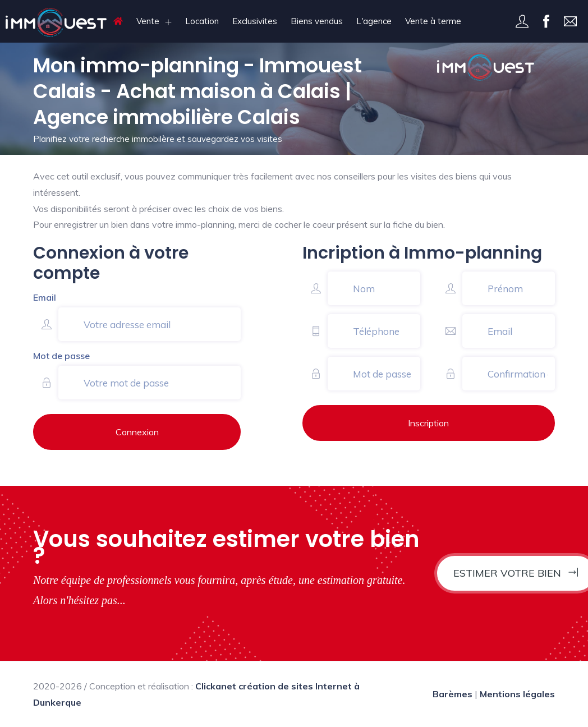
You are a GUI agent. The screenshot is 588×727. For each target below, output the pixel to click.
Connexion (137, 432)
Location (202, 21)
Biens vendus (317, 21)
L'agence (374, 21)
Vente (148, 21)
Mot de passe (61, 356)
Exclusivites (255, 21)
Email (45, 297)
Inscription (428, 423)
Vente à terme (433, 21)
